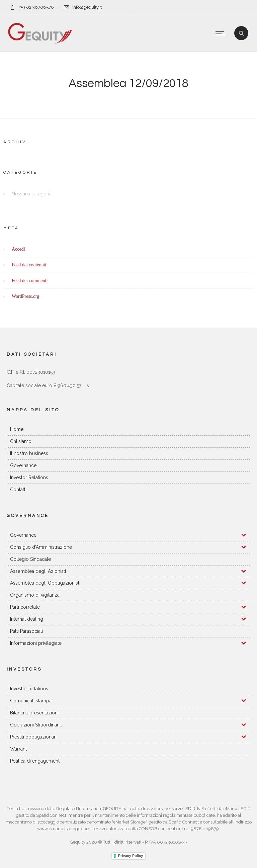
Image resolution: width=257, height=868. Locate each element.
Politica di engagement (35, 761)
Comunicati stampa (31, 701)
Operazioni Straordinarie (36, 725)
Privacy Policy (131, 856)
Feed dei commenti (30, 281)
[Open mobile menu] (222, 33)
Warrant (18, 749)
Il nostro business (29, 453)
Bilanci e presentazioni (34, 713)
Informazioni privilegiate (36, 643)
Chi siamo (21, 441)
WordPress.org (25, 296)
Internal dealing (27, 619)
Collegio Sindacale (30, 559)
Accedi (18, 249)
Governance (23, 465)
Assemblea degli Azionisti (38, 571)
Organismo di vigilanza (35, 595)
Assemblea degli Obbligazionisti (45, 583)
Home (17, 429)
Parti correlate (25, 607)
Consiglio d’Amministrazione (41, 547)
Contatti (18, 490)
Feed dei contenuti (29, 265)
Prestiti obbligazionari (33, 737)
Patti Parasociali (26, 631)
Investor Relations (29, 478)
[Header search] (241, 33)
